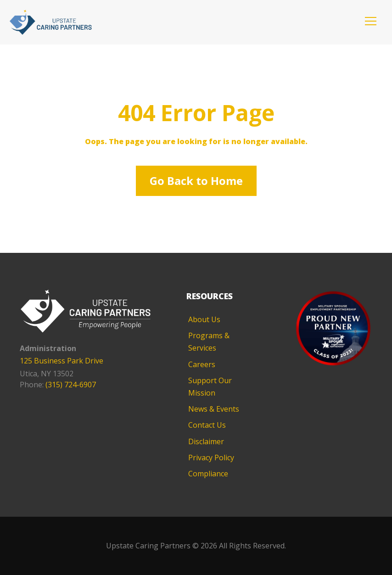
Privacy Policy (211, 458)
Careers (202, 364)
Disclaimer (206, 441)
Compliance (208, 474)
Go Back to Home (196, 181)
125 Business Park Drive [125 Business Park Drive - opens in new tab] (62, 361)
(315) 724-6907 (71, 385)
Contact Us (207, 425)
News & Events (214, 409)
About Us (204, 319)
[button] (371, 21)
